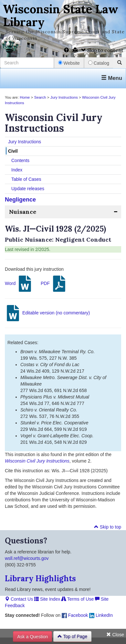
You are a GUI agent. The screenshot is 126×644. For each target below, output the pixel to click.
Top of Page (72, 637)
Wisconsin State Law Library (61, 16)
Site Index (47, 599)
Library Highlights (40, 579)
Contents (20, 160)
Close (115, 635)
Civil (13, 151)
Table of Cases (26, 179)
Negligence (20, 200)
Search (40, 97)
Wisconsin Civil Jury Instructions (37, 461)
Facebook (75, 615)
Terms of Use (78, 599)
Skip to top (108, 527)
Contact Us (19, 599)
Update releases (28, 189)
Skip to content (102, 50)
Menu (112, 78)
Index (17, 170)
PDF (54, 284)
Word (19, 284)
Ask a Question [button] (32, 637)
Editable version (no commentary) (47, 313)
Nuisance (23, 212)
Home (25, 97)
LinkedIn (101, 615)
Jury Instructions (64, 97)
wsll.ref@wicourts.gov (27, 558)
